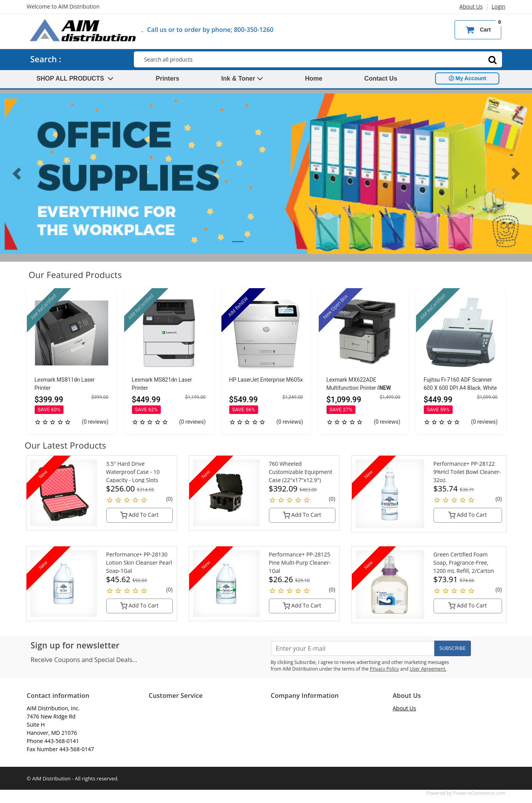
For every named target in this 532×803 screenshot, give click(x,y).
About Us (471, 6)
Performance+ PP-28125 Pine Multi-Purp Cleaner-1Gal (300, 563)
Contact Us (381, 78)
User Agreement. (428, 669)
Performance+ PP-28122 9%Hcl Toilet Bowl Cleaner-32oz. (467, 472)
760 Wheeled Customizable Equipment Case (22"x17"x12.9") (301, 472)
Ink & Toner (242, 78)
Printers (167, 78)
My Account (468, 78)
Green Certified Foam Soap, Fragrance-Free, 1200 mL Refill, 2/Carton (464, 563)
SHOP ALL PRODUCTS (75, 78)
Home (314, 78)
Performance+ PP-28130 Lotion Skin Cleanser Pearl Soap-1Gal (139, 563)
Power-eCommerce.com (479, 793)
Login (498, 6)
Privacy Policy (384, 669)
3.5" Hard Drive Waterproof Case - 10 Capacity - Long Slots (133, 472)
